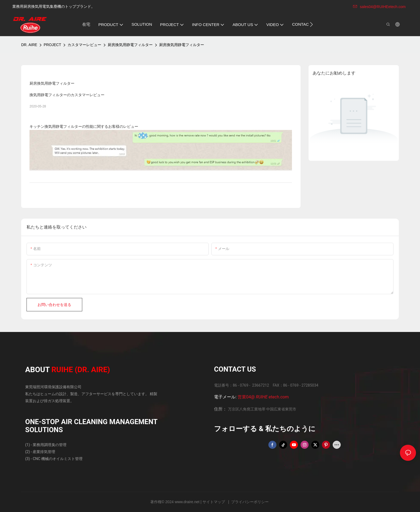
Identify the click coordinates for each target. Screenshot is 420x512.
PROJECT (52, 45)
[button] (311, 24)
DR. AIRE (29, 45)
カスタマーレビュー (84, 45)
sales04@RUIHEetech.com (379, 7)
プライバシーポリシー (250, 502)
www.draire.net (187, 502)
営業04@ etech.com (263, 397)
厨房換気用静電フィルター (130, 45)
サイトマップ (214, 502)
